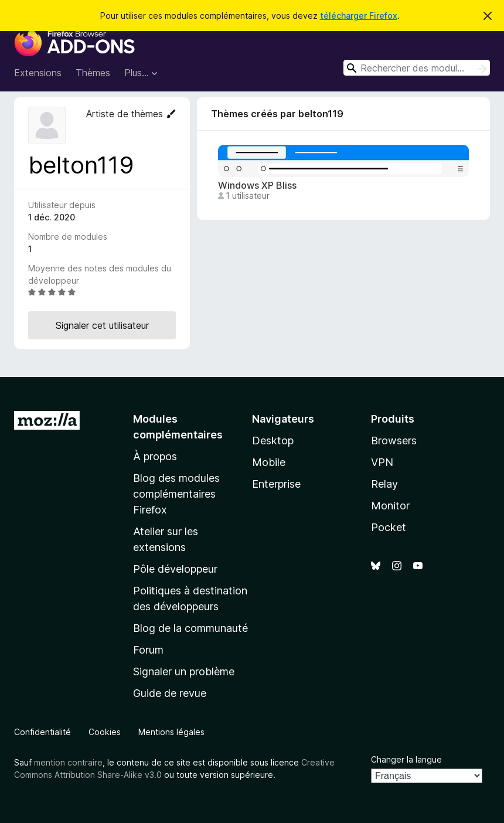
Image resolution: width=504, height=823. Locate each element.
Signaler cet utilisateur (102, 325)
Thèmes (93, 73)
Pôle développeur (175, 569)
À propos (155, 456)
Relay (384, 484)
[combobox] (417, 68)
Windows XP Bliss (257, 186)
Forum (148, 650)
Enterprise (276, 484)
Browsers (394, 441)
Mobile (269, 462)
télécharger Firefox (359, 16)
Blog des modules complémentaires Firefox (176, 494)
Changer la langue (406, 759)
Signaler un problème (184, 671)
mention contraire (68, 762)
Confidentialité (42, 732)
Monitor (390, 506)
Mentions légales (171, 732)
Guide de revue (170, 693)
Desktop (273, 441)
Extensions (38, 73)
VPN (382, 462)
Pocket (389, 527)
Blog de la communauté (190, 628)
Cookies (105, 732)
